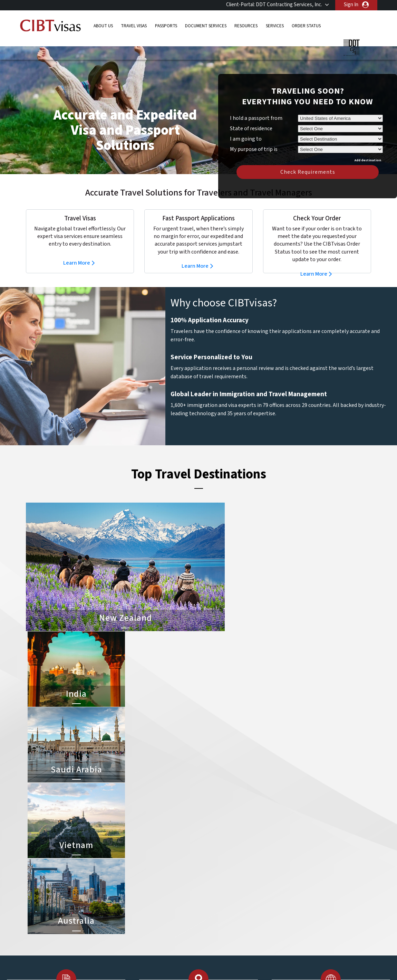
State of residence (251, 118)
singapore (133, 926)
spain (163, 926)
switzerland (170, 934)
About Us (103, 26)
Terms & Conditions (224, 965)
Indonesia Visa (216, 902)
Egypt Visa (211, 918)
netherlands (136, 918)
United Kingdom (140, 941)
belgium (131, 871)
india (128, 910)
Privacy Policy (177, 965)
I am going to (246, 129)
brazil (163, 871)
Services (275, 26)
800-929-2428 (330, 821)
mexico (165, 910)
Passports (166, 26)
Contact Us (290, 871)
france (130, 895)
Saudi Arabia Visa (218, 910)
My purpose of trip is (254, 138)
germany (167, 895)
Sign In (351, 5)
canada (130, 879)
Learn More (77, 253)
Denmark (132, 887)
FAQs (145, 965)
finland (165, 887)
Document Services (206, 26)
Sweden (131, 934)
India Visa (210, 871)
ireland (164, 902)
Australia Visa (215, 895)
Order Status (306, 26)
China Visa (211, 863)
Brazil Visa (211, 887)
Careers (296, 965)
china (163, 879)
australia (132, 863)
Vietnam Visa (214, 879)
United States (172, 941)
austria (165, 863)
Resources (246, 26)
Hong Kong (135, 902)
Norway (165, 918)
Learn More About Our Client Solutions (86, 965)
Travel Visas (134, 26)
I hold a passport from (256, 108)
